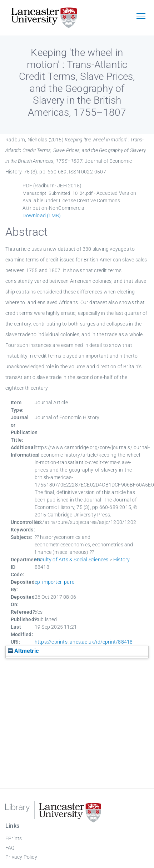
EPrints (14, 838)
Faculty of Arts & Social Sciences (72, 560)
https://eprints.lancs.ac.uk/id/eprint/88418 (84, 642)
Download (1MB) (42, 215)
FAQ (10, 848)
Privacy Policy (21, 857)
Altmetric (23, 651)
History (121, 560)
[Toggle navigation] (141, 17)
